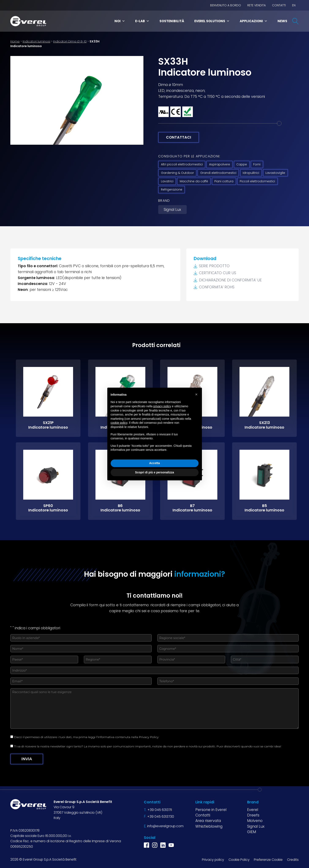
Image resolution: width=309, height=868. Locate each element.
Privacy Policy (149, 737)
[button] (196, 394)
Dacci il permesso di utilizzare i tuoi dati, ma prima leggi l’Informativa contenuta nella (87, 737)
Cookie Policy (239, 860)
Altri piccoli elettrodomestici (182, 164)
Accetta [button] (154, 463)
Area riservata (208, 821)
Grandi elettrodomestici (218, 173)
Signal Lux (172, 210)
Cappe (242, 164)
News (282, 21)
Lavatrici (167, 181)
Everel (253, 810)
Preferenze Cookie (268, 860)
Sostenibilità (172, 21)
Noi (120, 21)
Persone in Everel (211, 810)
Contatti (279, 5)
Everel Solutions (212, 21)
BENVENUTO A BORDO (226, 5)
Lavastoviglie (275, 173)
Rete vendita (257, 5)
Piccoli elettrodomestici (257, 181)
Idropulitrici (251, 173)
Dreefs (253, 815)
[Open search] (295, 21)
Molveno (255, 821)
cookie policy (119, 423)
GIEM (252, 832)
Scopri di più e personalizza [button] (154, 472)
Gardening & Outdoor (177, 173)
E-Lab (142, 21)
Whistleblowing (209, 826)
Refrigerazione (172, 189)
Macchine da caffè (194, 181)
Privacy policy (213, 860)
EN (294, 5)
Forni (257, 164)
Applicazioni (254, 21)
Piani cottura (224, 181)
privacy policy (162, 406)
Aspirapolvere (220, 164)
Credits (293, 860)
